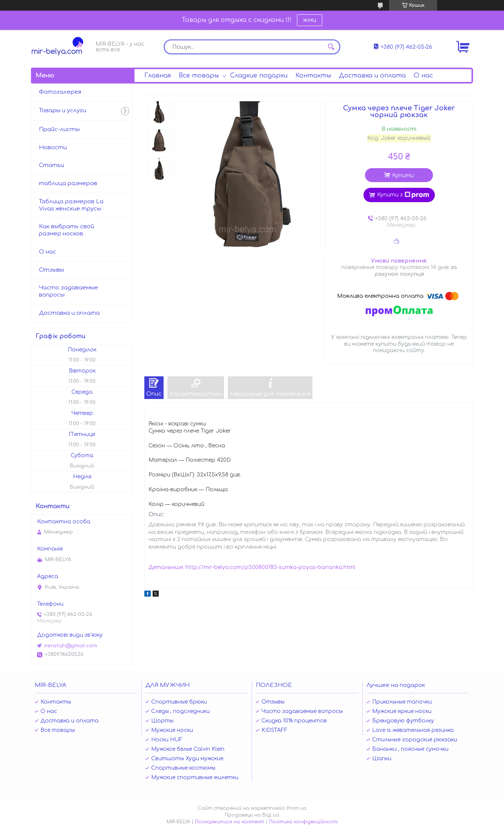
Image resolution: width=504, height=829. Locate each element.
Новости (53, 148)
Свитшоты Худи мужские (187, 759)
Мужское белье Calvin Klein (188, 749)
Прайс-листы (59, 129)
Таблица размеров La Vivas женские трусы (71, 205)
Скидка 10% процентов (294, 721)
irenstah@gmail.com (71, 646)
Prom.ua (297, 808)
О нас (423, 76)
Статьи (52, 165)
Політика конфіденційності (303, 822)
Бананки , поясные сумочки (410, 749)
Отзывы (52, 270)
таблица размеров (68, 183)
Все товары (199, 76)
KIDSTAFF (274, 730)
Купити (403, 176)
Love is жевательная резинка (413, 730)
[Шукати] (331, 47)
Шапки (382, 759)
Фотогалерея (60, 92)
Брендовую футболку (403, 721)
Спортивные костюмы (183, 768)
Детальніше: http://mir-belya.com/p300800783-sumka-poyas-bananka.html (252, 567)
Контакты (313, 76)
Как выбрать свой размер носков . (66, 230)
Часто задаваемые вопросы (69, 291)
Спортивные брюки (179, 702)
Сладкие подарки (259, 76)
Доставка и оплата (372, 76)
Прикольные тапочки (402, 702)
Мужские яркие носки (402, 711)
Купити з (403, 195)
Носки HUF (167, 740)
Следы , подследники (180, 711)
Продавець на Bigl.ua (252, 815)
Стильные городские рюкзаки (415, 740)
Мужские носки (172, 730)
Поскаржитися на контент (230, 822)
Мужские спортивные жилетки (195, 777)
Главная (158, 76)
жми (310, 20)
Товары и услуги (63, 111)
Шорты (162, 721)
